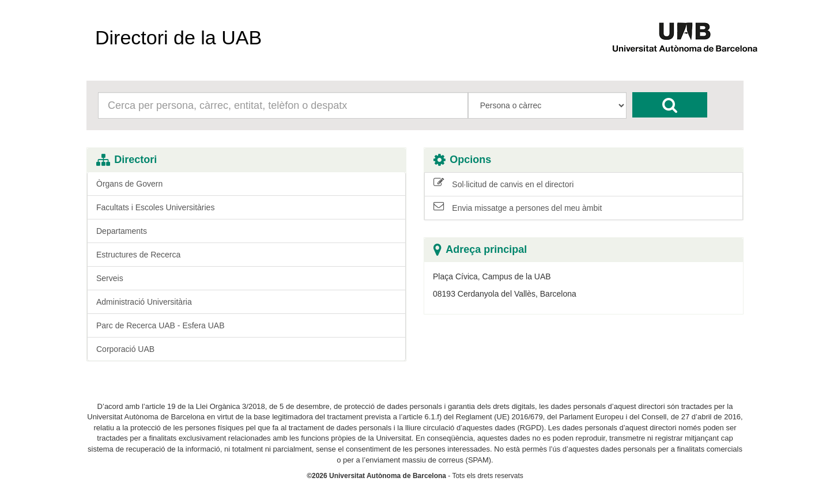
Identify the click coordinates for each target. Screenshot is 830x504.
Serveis (110, 278)
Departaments (122, 231)
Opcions (462, 160)
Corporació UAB (125, 349)
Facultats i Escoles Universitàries (155, 207)
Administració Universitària (144, 302)
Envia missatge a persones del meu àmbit (518, 207)
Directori (127, 160)
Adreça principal (480, 250)
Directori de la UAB (178, 37)
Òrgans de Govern (129, 184)
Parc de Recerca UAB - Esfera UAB (161, 325)
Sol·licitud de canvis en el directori (503, 184)
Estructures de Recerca (138, 255)
